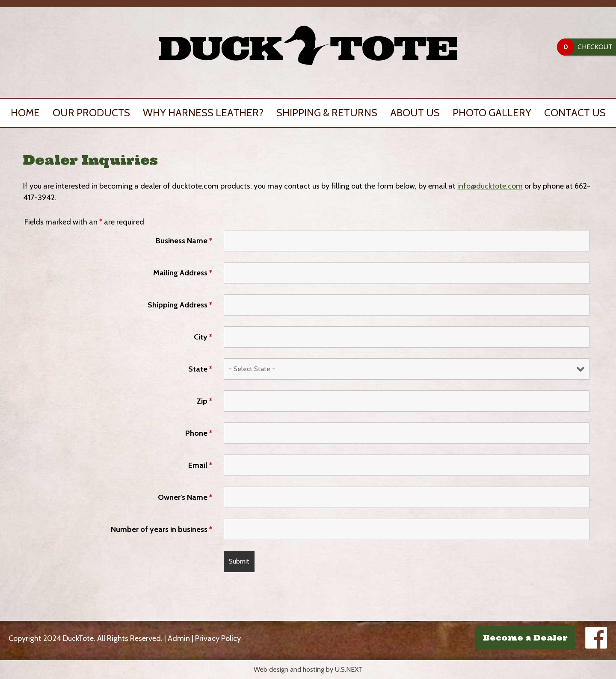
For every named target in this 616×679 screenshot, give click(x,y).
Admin (179, 638)
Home (25, 113)
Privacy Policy (218, 638)
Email (200, 465)
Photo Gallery (492, 113)
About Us (415, 113)
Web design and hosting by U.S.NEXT (308, 669)
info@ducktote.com (490, 186)
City (203, 337)
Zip (204, 401)
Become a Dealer (525, 638)
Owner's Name (185, 497)
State (200, 369)
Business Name (184, 241)
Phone (199, 433)
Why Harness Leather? (203, 113)
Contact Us (575, 113)
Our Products (91, 113)
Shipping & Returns (327, 113)
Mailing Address (183, 273)
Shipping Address (180, 305)
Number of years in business (161, 529)
